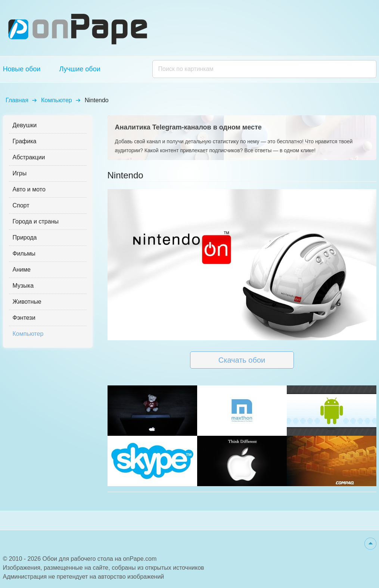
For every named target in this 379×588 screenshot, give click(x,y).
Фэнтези (24, 318)
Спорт (21, 205)
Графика (25, 141)
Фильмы (24, 254)
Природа (25, 237)
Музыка (23, 286)
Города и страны (36, 221)
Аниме (22, 270)
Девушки (25, 125)
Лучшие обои (80, 69)
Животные (27, 302)
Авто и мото (29, 189)
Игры (20, 173)
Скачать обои (242, 360)
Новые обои (22, 69)
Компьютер (57, 100)
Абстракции (29, 157)
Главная (17, 100)
